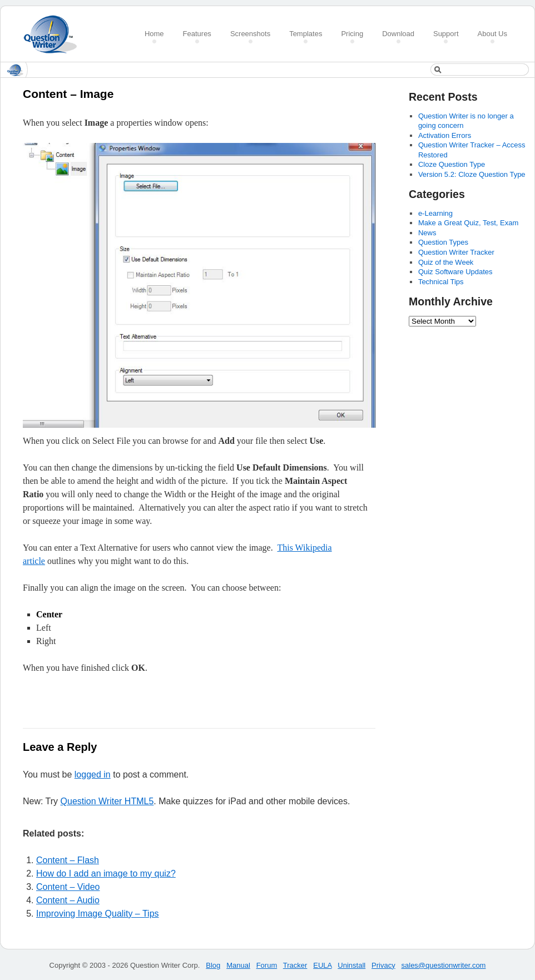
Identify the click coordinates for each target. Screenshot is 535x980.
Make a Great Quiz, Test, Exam (468, 223)
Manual (238, 965)
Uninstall (351, 965)
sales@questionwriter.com (444, 965)
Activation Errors (445, 135)
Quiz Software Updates (455, 272)
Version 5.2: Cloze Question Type (472, 174)
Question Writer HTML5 (107, 801)
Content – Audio (68, 900)
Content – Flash (68, 860)
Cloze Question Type (452, 164)
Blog (213, 965)
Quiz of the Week (446, 262)
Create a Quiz (54, 34)
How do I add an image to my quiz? (106, 873)
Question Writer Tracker (456, 252)
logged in (93, 774)
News (427, 233)
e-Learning (435, 213)
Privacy (383, 965)
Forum (267, 965)
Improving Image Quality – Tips (98, 914)
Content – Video (68, 887)
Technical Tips (441, 282)
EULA (322, 965)
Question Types (443, 242)
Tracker (295, 965)
